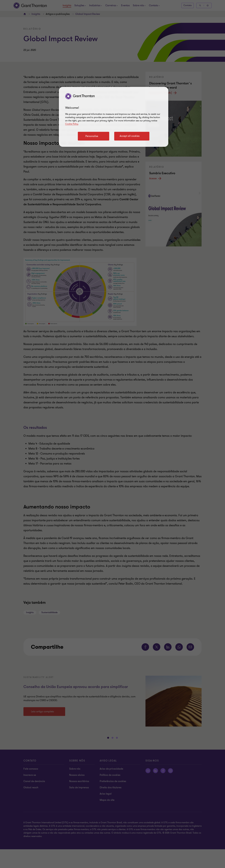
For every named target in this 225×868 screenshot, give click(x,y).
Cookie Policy (72, 124)
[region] (114, 117)
